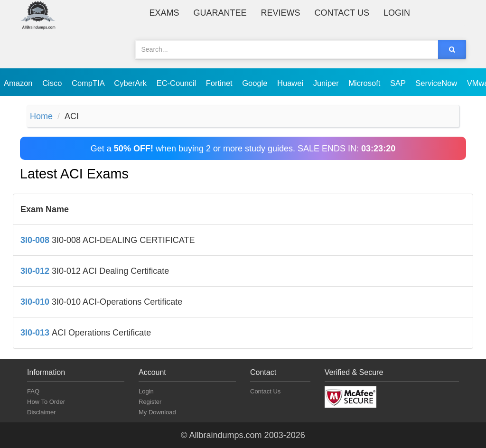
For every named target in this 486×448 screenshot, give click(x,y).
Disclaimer (42, 412)
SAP (399, 83)
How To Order (46, 402)
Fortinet (220, 83)
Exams (164, 13)
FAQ (33, 391)
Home (41, 116)
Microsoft (365, 83)
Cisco (53, 83)
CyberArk (131, 83)
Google (256, 83)
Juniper (327, 83)
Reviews (281, 13)
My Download (157, 412)
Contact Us (342, 13)
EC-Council (178, 83)
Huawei (291, 83)
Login (397, 13)
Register (150, 402)
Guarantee (220, 13)
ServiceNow (437, 83)
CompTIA (89, 83)
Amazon (19, 83)
